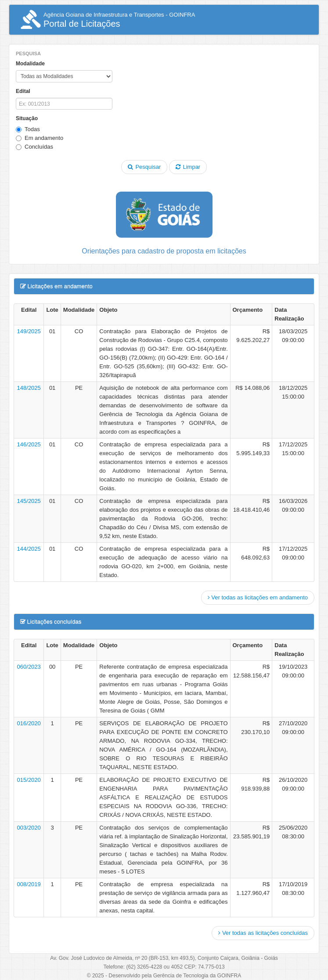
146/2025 (29, 444)
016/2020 (29, 723)
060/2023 (29, 667)
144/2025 (29, 549)
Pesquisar (144, 167)
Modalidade (30, 64)
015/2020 (29, 780)
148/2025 (29, 388)
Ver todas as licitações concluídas (263, 933)
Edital (23, 91)
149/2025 (29, 331)
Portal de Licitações (108, 20)
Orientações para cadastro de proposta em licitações (164, 251)
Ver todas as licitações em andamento (258, 597)
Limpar (188, 167)
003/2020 (29, 828)
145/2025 (29, 501)
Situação (27, 118)
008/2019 (29, 884)
